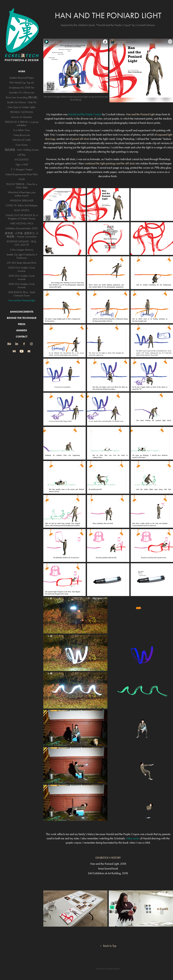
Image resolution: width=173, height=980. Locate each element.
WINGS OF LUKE (22, 140)
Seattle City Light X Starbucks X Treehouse (22, 256)
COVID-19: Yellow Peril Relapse (22, 205)
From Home (22, 145)
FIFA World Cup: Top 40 (22, 83)
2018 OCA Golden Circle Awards (22, 286)
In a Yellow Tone (22, 130)
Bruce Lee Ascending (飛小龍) (22, 97)
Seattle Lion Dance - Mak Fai (22, 102)
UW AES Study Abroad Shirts (22, 263)
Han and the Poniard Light (22, 300)
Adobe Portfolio (113, 969)
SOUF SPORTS (22, 210)
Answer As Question (22, 117)
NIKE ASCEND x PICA (22, 223)
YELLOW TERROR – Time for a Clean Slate (22, 186)
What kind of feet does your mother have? (22, 194)
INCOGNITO (22, 160)
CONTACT (22, 337)
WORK (22, 71)
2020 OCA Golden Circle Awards (22, 269)
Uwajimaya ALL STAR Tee (22, 88)
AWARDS (22, 330)
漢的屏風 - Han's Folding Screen (22, 150)
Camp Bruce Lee (22, 135)
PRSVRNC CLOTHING (22, 112)
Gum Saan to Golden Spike (22, 107)
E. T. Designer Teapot (22, 169)
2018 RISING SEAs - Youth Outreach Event (22, 294)
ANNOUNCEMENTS (22, 312)
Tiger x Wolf (22, 164)
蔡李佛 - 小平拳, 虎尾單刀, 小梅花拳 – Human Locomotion (22, 235)
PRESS (22, 324)
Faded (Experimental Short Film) (22, 174)
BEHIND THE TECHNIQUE (22, 318)
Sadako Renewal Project (22, 78)
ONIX (22, 179)
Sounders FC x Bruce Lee (22, 92)
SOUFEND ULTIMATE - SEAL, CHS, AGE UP (22, 243)
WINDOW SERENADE (22, 201)
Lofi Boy (22, 155)
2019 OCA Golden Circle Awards (22, 277)
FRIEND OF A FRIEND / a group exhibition (22, 124)
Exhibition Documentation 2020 (22, 228)
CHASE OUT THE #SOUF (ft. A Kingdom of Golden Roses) (22, 217)
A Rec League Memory (22, 250)
